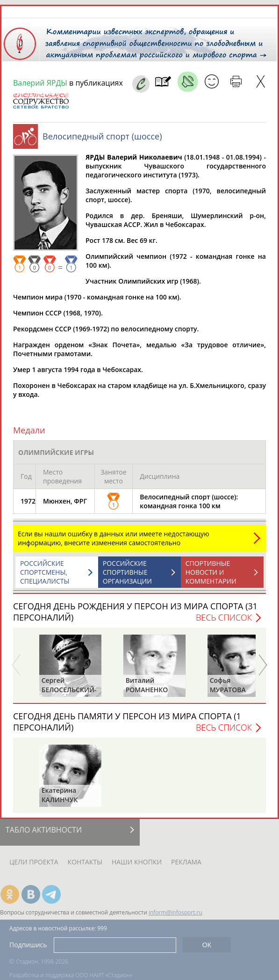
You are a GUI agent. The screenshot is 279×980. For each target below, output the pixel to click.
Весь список (224, 617)
